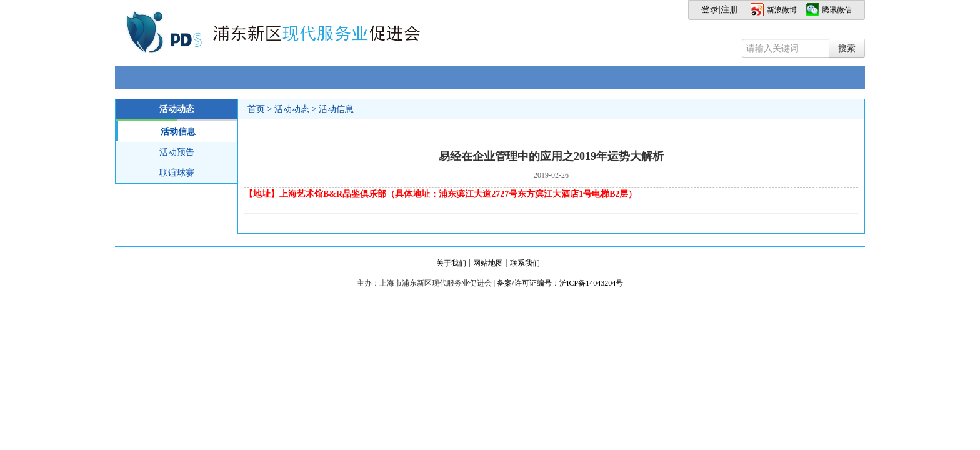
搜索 (847, 48)
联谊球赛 (177, 173)
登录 (710, 10)
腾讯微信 (837, 10)
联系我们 (525, 263)
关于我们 (451, 263)
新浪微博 (782, 10)
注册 (729, 10)
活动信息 (156, 131)
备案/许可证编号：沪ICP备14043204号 (560, 283)
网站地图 (488, 263)
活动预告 (177, 152)
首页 (256, 109)
